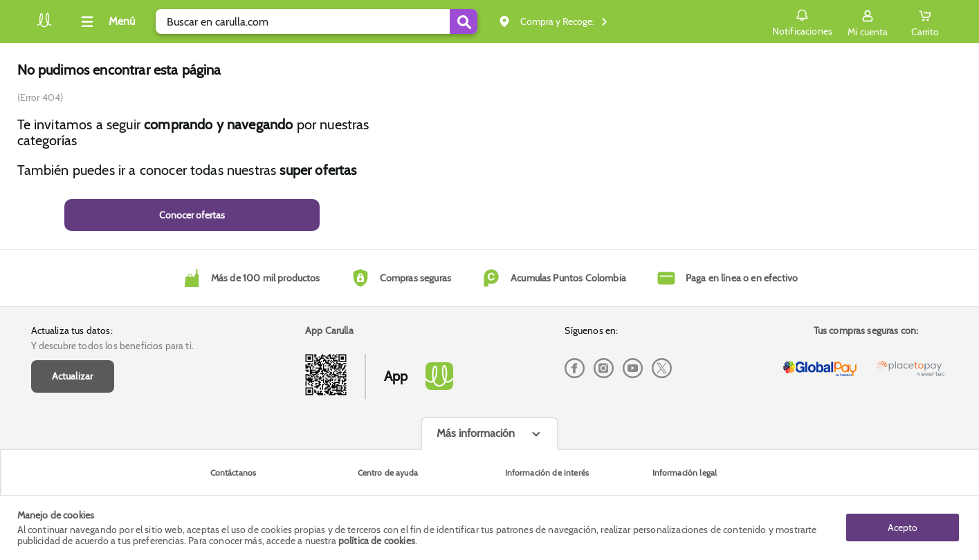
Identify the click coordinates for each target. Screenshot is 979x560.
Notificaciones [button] (802, 21)
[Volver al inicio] (44, 25)
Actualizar (73, 376)
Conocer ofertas (192, 215)
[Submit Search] (464, 21)
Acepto (903, 528)
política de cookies (377, 541)
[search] (317, 21)
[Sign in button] (868, 21)
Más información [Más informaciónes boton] (476, 433)
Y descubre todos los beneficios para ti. (112, 346)
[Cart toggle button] (925, 21)
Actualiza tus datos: (72, 330)
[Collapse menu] (106, 21)
